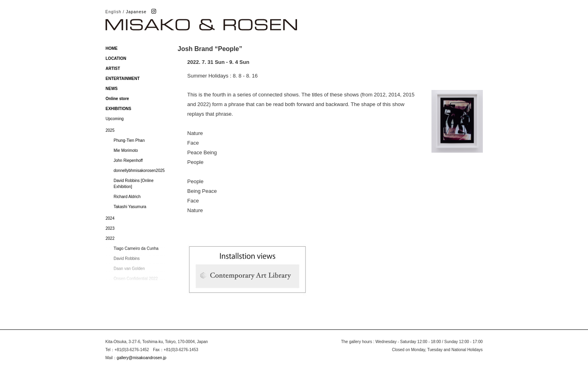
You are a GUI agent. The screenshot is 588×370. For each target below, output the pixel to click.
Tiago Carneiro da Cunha (136, 248)
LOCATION (116, 58)
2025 (110, 130)
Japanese (136, 12)
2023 (110, 228)
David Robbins (127, 259)
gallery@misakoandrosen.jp (142, 358)
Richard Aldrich (127, 197)
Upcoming (115, 119)
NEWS (112, 89)
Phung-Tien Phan (129, 140)
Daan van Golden (129, 269)
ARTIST (113, 68)
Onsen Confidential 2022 (136, 279)
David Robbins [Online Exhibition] (134, 184)
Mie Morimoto (126, 150)
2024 (110, 218)
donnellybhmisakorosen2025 (139, 171)
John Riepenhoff (128, 160)
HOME (112, 48)
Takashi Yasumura (130, 207)
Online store (117, 99)
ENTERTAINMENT (123, 79)
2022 (110, 238)
